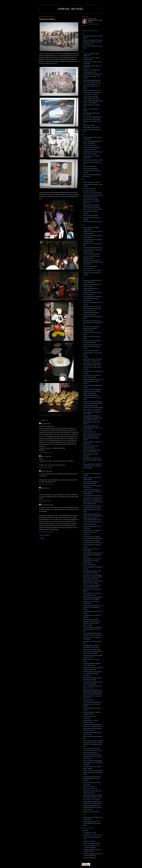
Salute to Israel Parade (89, 858)
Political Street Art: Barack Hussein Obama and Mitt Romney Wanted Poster (93, 773)
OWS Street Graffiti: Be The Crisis (93, 522)
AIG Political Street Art (90, 189)
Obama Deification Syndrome (92, 182)
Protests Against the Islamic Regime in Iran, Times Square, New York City (92, 201)
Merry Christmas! (88, 809)
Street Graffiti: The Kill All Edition (92, 496)
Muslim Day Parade (89, 125)
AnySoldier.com (67, 53)
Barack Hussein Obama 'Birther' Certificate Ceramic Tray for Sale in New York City (93, 757)
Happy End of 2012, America (91, 812)
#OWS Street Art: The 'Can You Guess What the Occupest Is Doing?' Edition (92, 561)
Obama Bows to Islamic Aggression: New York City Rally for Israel (93, 317)
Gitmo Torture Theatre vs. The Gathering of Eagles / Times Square (92, 86)
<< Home (42, 538)
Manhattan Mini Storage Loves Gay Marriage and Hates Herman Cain (92, 460)
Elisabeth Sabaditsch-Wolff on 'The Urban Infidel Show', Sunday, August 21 (93, 381)
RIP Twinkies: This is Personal (92, 799)
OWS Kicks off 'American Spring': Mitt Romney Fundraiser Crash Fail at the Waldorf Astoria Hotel (93, 577)
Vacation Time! (88, 676)
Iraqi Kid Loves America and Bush (93, 835)
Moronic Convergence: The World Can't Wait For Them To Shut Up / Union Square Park (93, 42)
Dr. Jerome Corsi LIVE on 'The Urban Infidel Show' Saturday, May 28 (93, 323)
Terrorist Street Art (88, 268)
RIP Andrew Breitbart (89, 565)
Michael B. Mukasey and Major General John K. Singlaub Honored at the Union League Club (93, 651)
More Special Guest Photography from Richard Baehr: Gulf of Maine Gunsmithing (93, 763)
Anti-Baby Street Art (89, 700)
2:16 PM (59, 415)
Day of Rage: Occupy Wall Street (93, 410)
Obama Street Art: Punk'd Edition (93, 209)
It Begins (86, 357)
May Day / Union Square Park (92, 70)
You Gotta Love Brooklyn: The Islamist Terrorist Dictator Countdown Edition (92, 328)
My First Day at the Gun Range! (92, 271)
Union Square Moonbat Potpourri (93, 117)
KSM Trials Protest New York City (93, 222)
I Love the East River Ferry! (91, 351)
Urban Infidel (71, 9)
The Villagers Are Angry (90, 833)
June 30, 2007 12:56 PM (46, 484)
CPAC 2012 (87, 534)
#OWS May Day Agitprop (90, 524)
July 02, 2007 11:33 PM (46, 532)
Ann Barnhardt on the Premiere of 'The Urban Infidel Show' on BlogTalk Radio (93, 298)
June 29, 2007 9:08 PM (45, 467)
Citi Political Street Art (89, 191)
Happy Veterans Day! (89, 432)
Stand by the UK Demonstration (92, 92)
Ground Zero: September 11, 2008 (93, 160)
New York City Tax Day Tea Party (93, 193)
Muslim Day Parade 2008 (90, 168)
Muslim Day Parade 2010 (90, 266)
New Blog (86, 831)
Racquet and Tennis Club (61, 193)
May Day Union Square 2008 (91, 148)
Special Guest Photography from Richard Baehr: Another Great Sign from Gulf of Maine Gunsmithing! (93, 692)
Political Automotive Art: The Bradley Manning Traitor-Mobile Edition (92, 823)
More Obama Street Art (90, 150)
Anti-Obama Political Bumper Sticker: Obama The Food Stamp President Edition (92, 492)
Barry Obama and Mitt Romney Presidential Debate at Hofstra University (92, 778)
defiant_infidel (45, 471)
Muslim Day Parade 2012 (90, 753)
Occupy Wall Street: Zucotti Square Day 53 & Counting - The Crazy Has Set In (92, 428)
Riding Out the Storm (89, 787)
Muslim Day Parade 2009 (90, 215)
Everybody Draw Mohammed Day (93, 248)
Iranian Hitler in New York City (92, 127)
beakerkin (44, 488)
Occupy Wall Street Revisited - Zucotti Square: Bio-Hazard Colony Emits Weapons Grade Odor (93, 418)
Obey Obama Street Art (90, 145)
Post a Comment (45, 535)
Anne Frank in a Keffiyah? (91, 95)
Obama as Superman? (90, 166)
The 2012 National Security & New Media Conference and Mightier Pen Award (93, 555)
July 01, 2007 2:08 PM (45, 501)
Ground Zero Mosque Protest (92, 254)
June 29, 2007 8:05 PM (45, 453)
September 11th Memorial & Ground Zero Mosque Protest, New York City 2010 (93, 262)
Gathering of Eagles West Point (92, 90)
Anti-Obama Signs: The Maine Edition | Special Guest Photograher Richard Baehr (92, 393)
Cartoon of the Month (89, 841)
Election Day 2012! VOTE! (91, 789)
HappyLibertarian (46, 505)
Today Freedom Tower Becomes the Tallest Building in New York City (92, 629)
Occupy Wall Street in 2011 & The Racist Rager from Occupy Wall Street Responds (93, 466)
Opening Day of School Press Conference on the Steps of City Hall (92, 121)
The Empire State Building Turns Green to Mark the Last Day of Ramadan (92, 704)
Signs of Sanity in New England (92, 389)
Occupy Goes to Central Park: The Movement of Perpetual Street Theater (93, 607)
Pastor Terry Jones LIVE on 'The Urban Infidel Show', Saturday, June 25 (92, 347)
